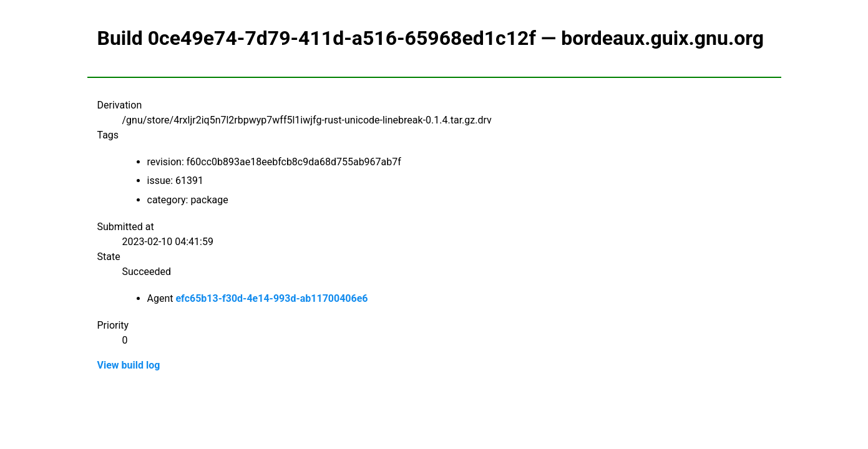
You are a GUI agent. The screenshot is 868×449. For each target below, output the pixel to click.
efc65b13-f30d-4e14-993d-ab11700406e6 (271, 298)
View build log (129, 365)
